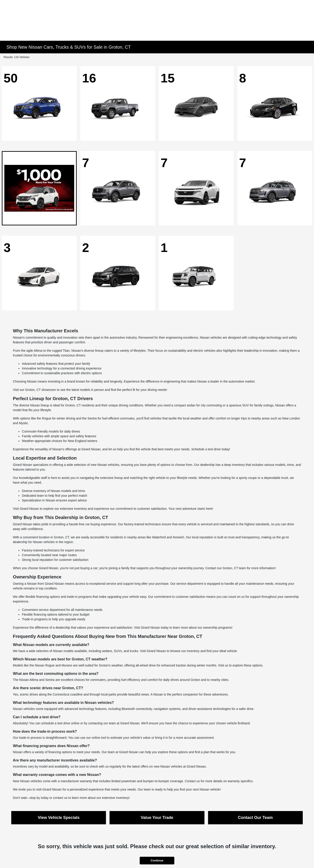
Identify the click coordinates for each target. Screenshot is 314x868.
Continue (157, 860)
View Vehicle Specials (59, 818)
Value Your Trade (157, 818)
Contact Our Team (255, 818)
